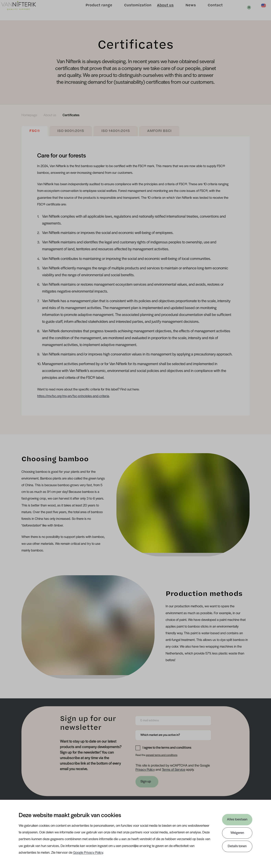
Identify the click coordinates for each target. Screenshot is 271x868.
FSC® (35, 131)
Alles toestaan (237, 820)
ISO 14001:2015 (116, 131)
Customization (133, 10)
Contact (210, 10)
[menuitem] (29, 115)
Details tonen (237, 846)
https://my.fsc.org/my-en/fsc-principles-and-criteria (73, 396)
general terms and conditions (162, 755)
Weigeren (237, 833)
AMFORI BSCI (159, 131)
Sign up (146, 782)
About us (160, 10)
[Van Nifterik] (24, 10)
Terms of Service (174, 770)
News (186, 10)
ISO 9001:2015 (71, 131)
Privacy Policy (145, 770)
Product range (94, 10)
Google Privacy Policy (88, 853)
